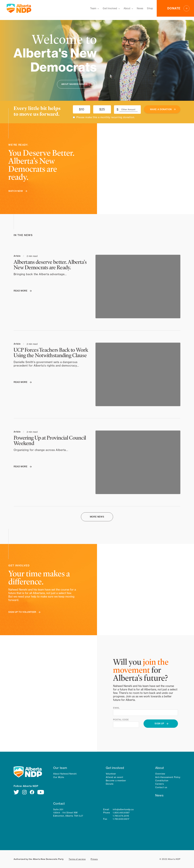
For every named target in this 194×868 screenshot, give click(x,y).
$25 (102, 109)
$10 (82, 109)
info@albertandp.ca (123, 809)
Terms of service (77, 859)
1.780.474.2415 (121, 816)
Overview (160, 774)
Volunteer (111, 774)
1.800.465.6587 (121, 813)
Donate (110, 784)
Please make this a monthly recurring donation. (106, 117)
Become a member (116, 780)
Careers (160, 784)
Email (116, 708)
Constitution (162, 780)
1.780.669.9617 (121, 819)
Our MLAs (59, 777)
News (159, 795)
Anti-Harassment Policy (168, 777)
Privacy (94, 859)
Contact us (161, 787)
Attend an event (115, 777)
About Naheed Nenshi (65, 774)
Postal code (121, 720)
